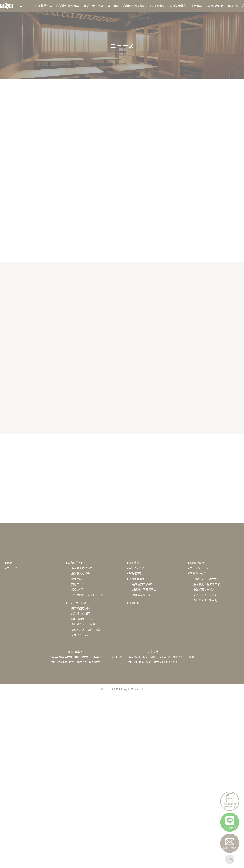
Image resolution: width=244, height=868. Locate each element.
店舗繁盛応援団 (81, 608)
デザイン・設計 (81, 635)
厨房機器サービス (82, 619)
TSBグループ (236, 6)
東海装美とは (43, 6)
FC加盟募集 (158, 6)
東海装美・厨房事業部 (207, 584)
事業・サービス (93, 6)
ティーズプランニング (206, 595)
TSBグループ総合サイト (207, 579)
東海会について (142, 595)
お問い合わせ (215, 6)
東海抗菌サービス (204, 589)
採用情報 (196, 6)
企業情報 (77, 579)
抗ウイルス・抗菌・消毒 (86, 629)
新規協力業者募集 (143, 584)
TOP (8, 563)
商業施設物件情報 (68, 6)
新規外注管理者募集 (144, 589)
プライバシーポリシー (202, 568)
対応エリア (78, 584)
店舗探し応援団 (81, 613)
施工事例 (113, 6)
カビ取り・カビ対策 (83, 624)
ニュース (25, 6)
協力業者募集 (178, 6)
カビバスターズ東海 (205, 600)
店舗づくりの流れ (135, 6)
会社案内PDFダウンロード (87, 595)
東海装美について (82, 568)
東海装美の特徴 (81, 573)
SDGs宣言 (77, 589)
